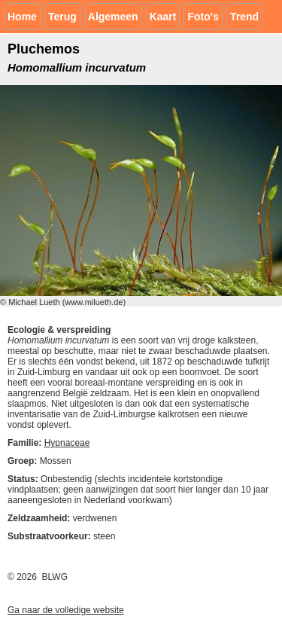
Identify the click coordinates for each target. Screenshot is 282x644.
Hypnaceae (67, 443)
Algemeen (113, 17)
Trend (244, 17)
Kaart (163, 17)
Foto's (203, 17)
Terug (62, 17)
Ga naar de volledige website (66, 610)
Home (22, 17)
